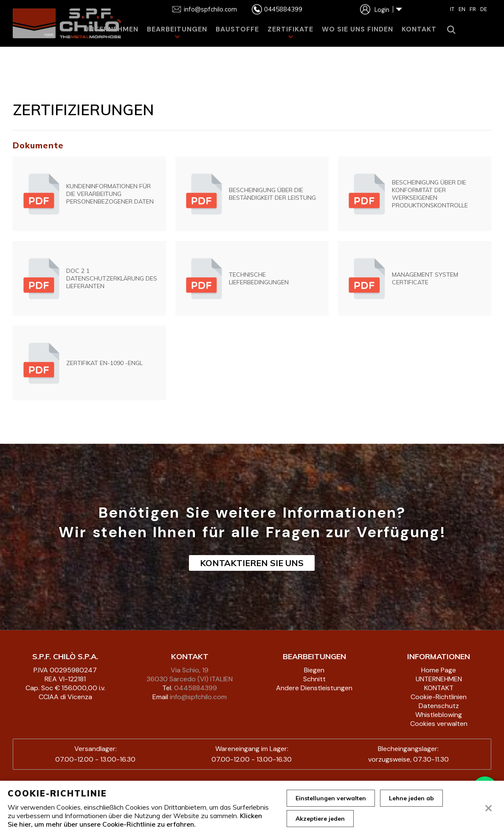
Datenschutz (439, 706)
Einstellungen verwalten (331, 798)
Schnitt (314, 679)
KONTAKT (419, 29)
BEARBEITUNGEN (177, 29)
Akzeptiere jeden (320, 819)
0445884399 (196, 688)
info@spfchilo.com (198, 697)
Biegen (314, 670)
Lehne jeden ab (411, 798)
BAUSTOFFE (237, 29)
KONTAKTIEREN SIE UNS (252, 563)
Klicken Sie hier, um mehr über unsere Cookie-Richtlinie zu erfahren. (135, 820)
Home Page (439, 670)
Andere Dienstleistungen (314, 688)
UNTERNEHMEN (111, 29)
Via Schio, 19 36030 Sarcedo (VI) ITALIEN (190, 674)
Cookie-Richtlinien (439, 697)
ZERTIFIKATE (290, 29)
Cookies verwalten (439, 724)
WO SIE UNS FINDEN (358, 29)
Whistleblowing (439, 715)
